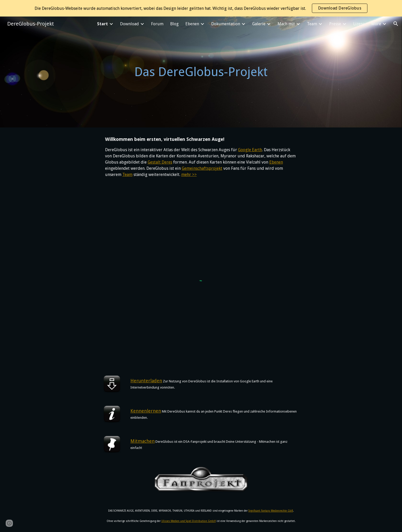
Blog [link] (174, 24)
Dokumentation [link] (226, 24)
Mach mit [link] (286, 24)
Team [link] (312, 24)
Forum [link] (157, 24)
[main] (201, 72)
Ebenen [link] (192, 24)
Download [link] (129, 24)
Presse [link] (335, 24)
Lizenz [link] (359, 24)
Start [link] (103, 24)
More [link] (376, 24)
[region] (201, 8)
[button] (396, 24)
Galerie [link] (259, 24)
